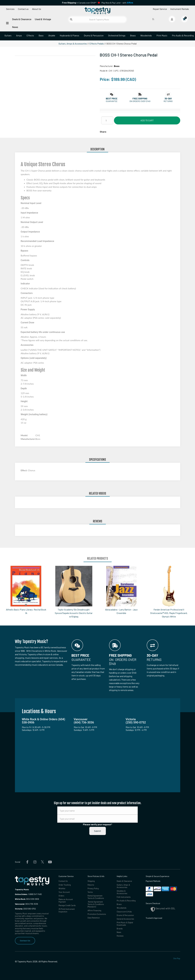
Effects (30, 35)
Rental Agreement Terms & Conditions (96, 897)
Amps (19, 35)
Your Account (64, 892)
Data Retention (94, 918)
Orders (61, 896)
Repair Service (160, 9)
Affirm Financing (94, 910)
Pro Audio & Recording (126, 901)
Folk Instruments (124, 897)
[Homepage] (97, 11)
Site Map (177, 958)
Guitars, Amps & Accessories (73, 44)
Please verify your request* (98, 824)
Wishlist (62, 888)
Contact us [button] (23, 9)
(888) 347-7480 (36, 894)
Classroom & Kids (124, 912)
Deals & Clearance (22, 19)
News (15, 27)
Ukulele (52, 35)
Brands (120, 929)
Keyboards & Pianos (69, 35)
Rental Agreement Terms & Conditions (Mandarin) (96, 904)
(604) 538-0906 (27, 899)
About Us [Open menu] (37, 9)
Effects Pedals (97, 44)
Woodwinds (146, 35)
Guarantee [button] (112, 101)
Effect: (24, 470)
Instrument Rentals (180, 9)
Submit (98, 831)
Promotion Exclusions (97, 914)
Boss (117, 66)
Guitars (8, 35)
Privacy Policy (93, 888)
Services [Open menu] (10, 9)
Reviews (120, 936)
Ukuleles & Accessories (122, 892)
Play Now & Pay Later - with (117, 3)
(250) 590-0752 (25, 909)
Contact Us (25, 941)
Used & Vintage (43, 19)
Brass (133, 35)
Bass (41, 35)
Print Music (162, 35)
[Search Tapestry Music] (97, 19)
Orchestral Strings (117, 35)
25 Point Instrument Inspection (67, 910)
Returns (91, 885)
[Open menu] (7, 23)
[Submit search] (71, 19)
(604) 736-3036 (26, 904)
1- (29, 894)
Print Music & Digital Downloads (125, 924)
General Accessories (125, 919)
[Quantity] (107, 120)
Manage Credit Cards (67, 905)
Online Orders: (21, 894)
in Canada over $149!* (79, 3)
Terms (90, 892)
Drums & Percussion (94, 35)
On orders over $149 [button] (140, 101)
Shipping (91, 881)
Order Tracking (65, 885)
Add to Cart (147, 120)
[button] (112, 99)
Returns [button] (168, 101)
